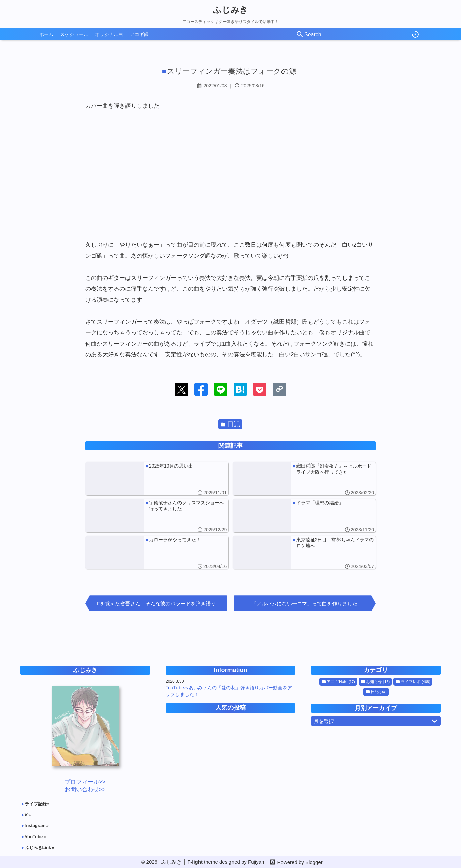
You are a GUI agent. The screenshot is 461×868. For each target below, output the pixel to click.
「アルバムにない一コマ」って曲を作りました (304, 603)
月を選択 (377, 721)
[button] (182, 389)
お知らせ (376, 682)
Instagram (35, 826)
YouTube (34, 837)
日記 (230, 424)
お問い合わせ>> (85, 789)
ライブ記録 (36, 804)
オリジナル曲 (109, 34)
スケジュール (74, 34)
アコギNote (339, 682)
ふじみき (230, 10)
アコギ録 (139, 34)
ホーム (46, 34)
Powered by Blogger (300, 862)
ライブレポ (413, 682)
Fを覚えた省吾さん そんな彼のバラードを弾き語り (156, 603)
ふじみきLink (38, 847)
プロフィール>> (85, 782)
